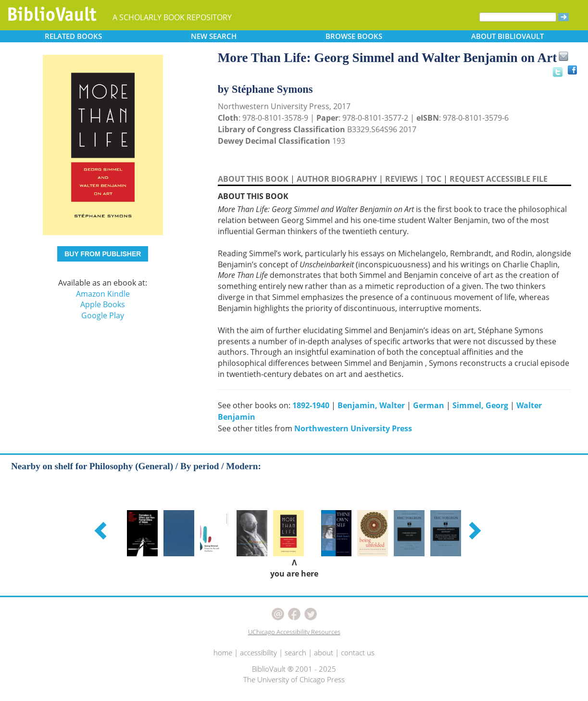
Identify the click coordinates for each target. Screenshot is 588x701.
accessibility (258, 652)
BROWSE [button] (354, 36)
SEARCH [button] (214, 36)
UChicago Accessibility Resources (294, 632)
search (295, 652)
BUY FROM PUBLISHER (103, 254)
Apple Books (103, 304)
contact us (358, 652)
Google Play (103, 315)
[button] (102, 530)
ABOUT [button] (507, 36)
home (223, 652)
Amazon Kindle (103, 294)
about (324, 652)
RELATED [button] (73, 36)
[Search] (518, 17)
